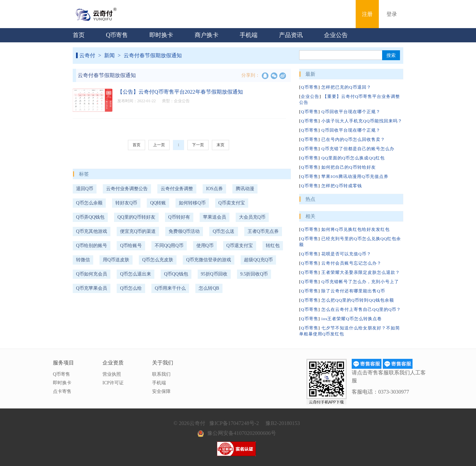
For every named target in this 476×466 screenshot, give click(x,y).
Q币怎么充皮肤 (158, 260)
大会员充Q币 (252, 217)
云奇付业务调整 (177, 189)
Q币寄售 (117, 35)
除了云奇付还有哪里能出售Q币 (353, 291)
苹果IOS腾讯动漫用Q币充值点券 (355, 176)
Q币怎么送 (223, 231)
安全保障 (161, 391)
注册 (367, 14)
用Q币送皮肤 (116, 260)
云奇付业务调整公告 (127, 189)
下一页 (198, 145)
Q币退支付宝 (240, 246)
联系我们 (161, 374)
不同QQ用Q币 (169, 246)
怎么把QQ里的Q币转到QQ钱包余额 (358, 300)
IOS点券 (214, 189)
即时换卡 (161, 35)
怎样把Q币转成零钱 (341, 186)
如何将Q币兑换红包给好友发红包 (355, 229)
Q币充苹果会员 (92, 288)
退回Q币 (85, 189)
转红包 (273, 246)
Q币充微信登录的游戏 (209, 260)
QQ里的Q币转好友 (136, 217)
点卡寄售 (62, 391)
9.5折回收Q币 (254, 274)
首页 (79, 35)
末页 (220, 145)
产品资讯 (291, 35)
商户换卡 (207, 35)
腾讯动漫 (245, 189)
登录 (392, 14)
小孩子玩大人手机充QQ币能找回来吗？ (362, 121)
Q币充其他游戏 (92, 231)
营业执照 (112, 374)
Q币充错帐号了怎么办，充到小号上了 (360, 282)
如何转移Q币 (192, 203)
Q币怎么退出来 (136, 274)
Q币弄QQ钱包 (90, 217)
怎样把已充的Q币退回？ (346, 87)
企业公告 (336, 35)
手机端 (249, 35)
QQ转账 (158, 203)
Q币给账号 (131, 246)
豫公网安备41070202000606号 (242, 433)
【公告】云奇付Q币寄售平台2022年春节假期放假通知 (180, 92)
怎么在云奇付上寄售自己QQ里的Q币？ (361, 309)
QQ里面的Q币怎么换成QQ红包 (353, 158)
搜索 (391, 55)
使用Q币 (205, 246)
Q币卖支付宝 (232, 203)
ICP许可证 (113, 383)
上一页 (159, 145)
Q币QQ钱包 (176, 274)
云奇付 (87, 55)
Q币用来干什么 (170, 288)
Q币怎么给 (131, 288)
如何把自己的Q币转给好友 (348, 167)
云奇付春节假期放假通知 (153, 55)
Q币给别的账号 (92, 246)
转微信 (83, 260)
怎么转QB (209, 288)
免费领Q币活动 (184, 231)
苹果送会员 (215, 217)
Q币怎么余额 (89, 203)
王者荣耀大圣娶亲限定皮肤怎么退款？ (361, 272)
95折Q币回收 (214, 274)
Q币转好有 (179, 217)
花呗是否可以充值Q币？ (346, 254)
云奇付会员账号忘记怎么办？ (351, 263)
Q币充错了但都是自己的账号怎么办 (358, 149)
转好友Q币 (126, 203)
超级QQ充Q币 (258, 260)
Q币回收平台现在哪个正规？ (351, 112)
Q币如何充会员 (92, 274)
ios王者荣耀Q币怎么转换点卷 (352, 319)
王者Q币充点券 (263, 231)
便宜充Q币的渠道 (138, 231)
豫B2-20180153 (283, 423)
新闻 (109, 55)
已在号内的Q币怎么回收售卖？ (353, 139)
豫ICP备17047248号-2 (234, 423)
